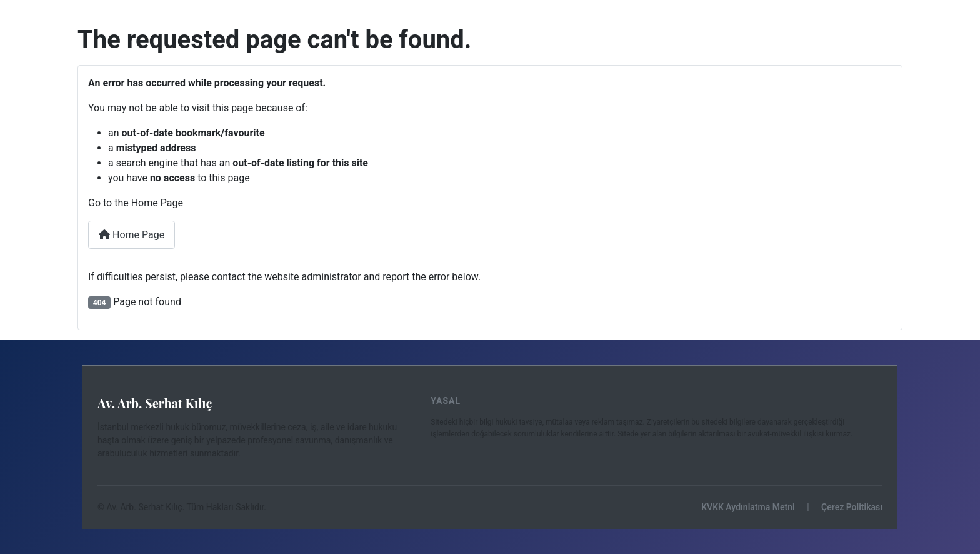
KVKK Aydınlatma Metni (748, 507)
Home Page (132, 235)
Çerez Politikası (852, 507)
